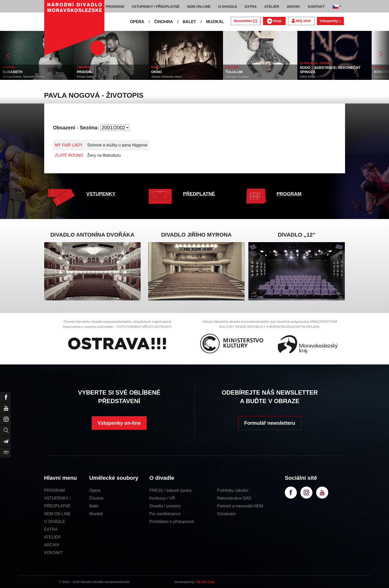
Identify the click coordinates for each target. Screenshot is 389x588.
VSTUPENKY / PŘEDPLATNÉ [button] (156, 7)
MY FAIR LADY (69, 145)
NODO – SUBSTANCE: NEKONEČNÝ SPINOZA (330, 70)
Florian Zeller (85, 77)
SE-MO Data (205, 582)
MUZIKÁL (215, 22)
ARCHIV (52, 545)
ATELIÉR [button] (272, 7)
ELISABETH (12, 72)
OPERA (137, 22)
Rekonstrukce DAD (234, 498)
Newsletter (245, 21)
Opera (95, 490)
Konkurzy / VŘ (162, 498)
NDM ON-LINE (58, 514)
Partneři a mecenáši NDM (240, 506)
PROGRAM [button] (115, 7)
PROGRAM (289, 194)
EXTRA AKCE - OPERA (315, 63)
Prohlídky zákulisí (233, 490)
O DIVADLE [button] (228, 7)
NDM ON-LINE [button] (199, 7)
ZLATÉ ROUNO (69, 155)
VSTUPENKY (101, 194)
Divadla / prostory (165, 506)
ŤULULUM (234, 72)
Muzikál (96, 514)
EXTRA (51, 529)
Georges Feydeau (237, 77)
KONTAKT (53, 553)
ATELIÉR (52, 537)
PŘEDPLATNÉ (199, 194)
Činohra (96, 498)
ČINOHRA (164, 22)
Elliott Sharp (308, 77)
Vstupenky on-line (119, 423)
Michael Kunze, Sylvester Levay (23, 77)
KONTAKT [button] (316, 7)
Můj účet (301, 21)
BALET (189, 22)
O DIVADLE (55, 522)
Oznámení (226, 514)
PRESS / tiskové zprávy (171, 490)
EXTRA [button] (251, 7)
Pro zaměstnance (165, 514)
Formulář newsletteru (270, 423)
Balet (94, 506)
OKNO (156, 72)
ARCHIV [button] (294, 7)
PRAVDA (84, 72)
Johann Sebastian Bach (166, 77)
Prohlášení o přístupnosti (172, 522)
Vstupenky (330, 21)
